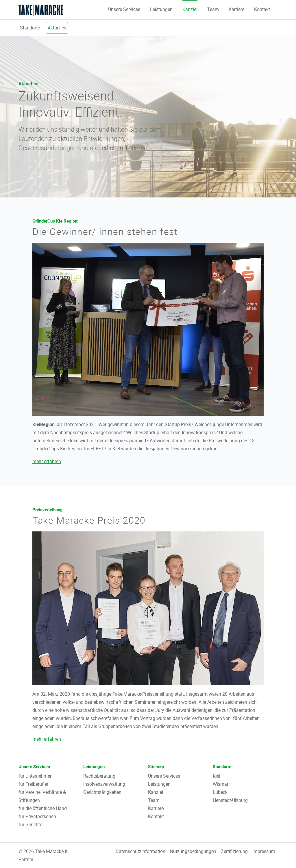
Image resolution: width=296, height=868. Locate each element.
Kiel (217, 776)
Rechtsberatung (99, 776)
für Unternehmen (36, 776)
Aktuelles (57, 28)
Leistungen (161, 9)
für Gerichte (30, 824)
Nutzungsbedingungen (193, 851)
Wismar (221, 784)
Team (213, 9)
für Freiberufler (33, 784)
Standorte (30, 28)
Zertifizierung (234, 851)
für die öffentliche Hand (43, 808)
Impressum (264, 851)
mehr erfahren (47, 461)
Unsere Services (124, 9)
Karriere (236, 9)
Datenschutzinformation (140, 851)
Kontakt (262, 9)
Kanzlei (190, 9)
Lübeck (220, 792)
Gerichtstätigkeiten (102, 792)
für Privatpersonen (37, 816)
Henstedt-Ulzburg (230, 800)
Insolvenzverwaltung (104, 784)
